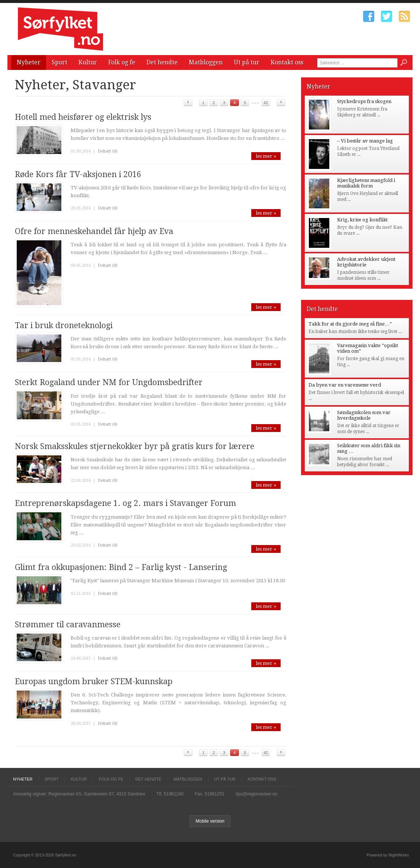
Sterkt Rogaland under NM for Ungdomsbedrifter (109, 382)
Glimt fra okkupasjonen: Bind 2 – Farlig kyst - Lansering (121, 567)
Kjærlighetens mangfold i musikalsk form (366, 183)
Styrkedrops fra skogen (364, 101)
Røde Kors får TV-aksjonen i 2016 (78, 174)
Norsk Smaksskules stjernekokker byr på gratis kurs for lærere (135, 446)
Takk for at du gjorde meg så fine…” (350, 324)
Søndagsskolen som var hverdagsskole (364, 415)
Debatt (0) (108, 151)
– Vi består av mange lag (365, 141)
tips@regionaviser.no (256, 794)
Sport (59, 62)
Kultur (88, 62)
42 (266, 103)
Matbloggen (206, 62)
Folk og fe (122, 62)
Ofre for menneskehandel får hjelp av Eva (94, 231)
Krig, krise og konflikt (362, 220)
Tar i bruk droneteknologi (64, 325)
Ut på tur (247, 62)
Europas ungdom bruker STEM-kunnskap (94, 681)
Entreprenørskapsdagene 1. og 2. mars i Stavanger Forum (125, 503)
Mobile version (210, 821)
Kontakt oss (287, 62)
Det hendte (162, 62)
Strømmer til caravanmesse (68, 624)
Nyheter (29, 62)
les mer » (266, 156)
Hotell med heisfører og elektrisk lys (83, 117)
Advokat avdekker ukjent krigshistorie (366, 262)
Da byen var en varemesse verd (345, 385)
